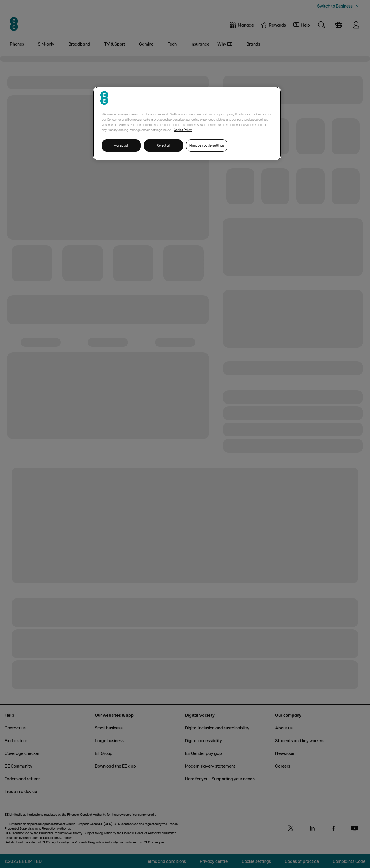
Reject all (163, 145)
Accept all (121, 145)
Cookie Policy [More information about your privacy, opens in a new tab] (183, 130)
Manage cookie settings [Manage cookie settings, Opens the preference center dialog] (207, 145)
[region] (187, 124)
